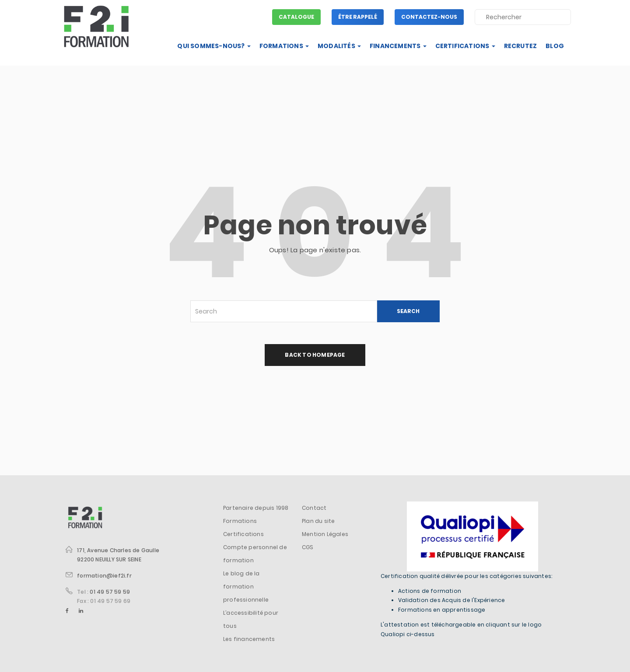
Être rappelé (358, 17)
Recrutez (521, 46)
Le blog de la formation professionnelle (246, 587)
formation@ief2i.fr (104, 576)
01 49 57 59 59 (110, 592)
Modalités (339, 46)
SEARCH (408, 311)
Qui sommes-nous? (214, 46)
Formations (284, 46)
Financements (398, 46)
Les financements (249, 639)
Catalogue (296, 17)
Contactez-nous (429, 17)
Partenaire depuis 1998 (256, 508)
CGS (308, 547)
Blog (555, 46)
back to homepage (315, 355)
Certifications (465, 46)
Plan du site (318, 521)
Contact (314, 508)
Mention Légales (325, 534)
